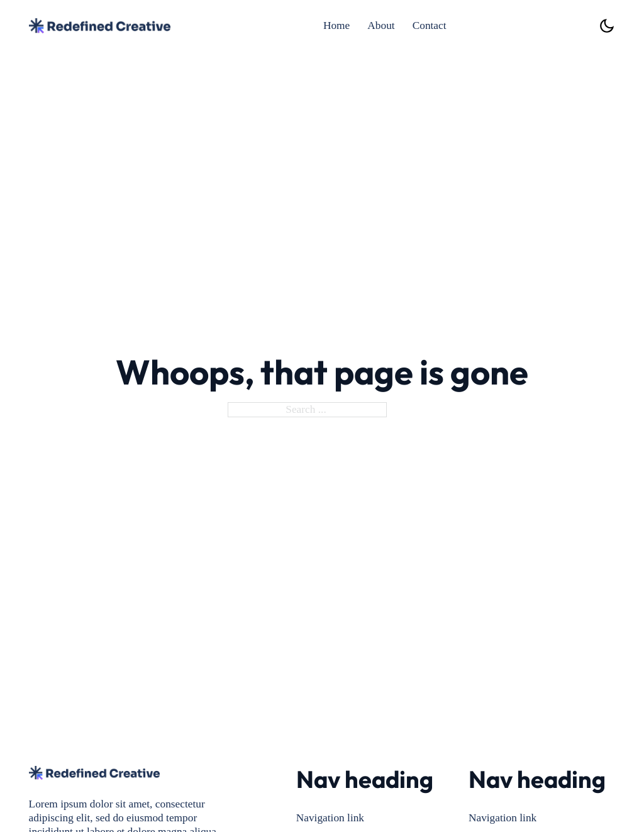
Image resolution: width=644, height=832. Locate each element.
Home (336, 25)
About (381, 25)
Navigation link (330, 818)
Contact (430, 25)
